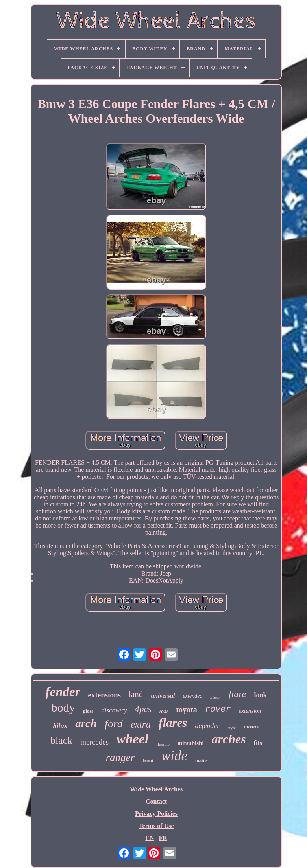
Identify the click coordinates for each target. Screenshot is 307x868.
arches (229, 739)
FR (163, 838)
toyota (186, 710)
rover (218, 709)
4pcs (143, 709)
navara (252, 727)
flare (237, 694)
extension (250, 711)
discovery (114, 710)
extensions (104, 695)
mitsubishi (191, 743)
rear (164, 712)
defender (207, 726)
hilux (60, 726)
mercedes (94, 742)
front (148, 760)
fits (258, 743)
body (63, 707)
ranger (120, 758)
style (232, 728)
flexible (163, 744)
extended (193, 696)
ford (114, 724)
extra (141, 724)
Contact (156, 801)
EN (150, 838)
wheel (132, 739)
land (136, 694)
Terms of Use (156, 826)
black (61, 740)
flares (173, 723)
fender (63, 692)
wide (174, 756)
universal (163, 696)
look (260, 695)
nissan (215, 697)
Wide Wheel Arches (156, 789)
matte (201, 761)
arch (86, 723)
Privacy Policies (156, 814)
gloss (88, 711)
